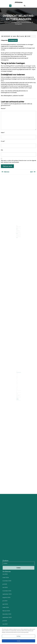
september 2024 (17, 378)
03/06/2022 (17, 230)
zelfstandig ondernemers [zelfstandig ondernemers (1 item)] (18, 396)
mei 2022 (17, 384)
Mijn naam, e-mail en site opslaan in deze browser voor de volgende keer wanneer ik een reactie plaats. (18, 161)
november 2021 (17, 385)
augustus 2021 (17, 386)
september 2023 (17, 380)
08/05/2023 (7, 36)
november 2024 (17, 377)
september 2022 (17, 383)
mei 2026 (17, 375)
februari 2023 (17, 382)
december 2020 (17, 387)
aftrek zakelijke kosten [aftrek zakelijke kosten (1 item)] (18, 394)
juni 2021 (17, 387)
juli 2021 (17, 386)
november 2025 (17, 376)
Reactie (3, 108)
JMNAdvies (19, 2)
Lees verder (17, 228)
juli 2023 (17, 381)
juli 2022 (17, 383)
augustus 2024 (17, 378)
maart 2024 (17, 379)
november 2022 (17, 382)
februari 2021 (17, 387)
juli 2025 (17, 377)
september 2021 (17, 386)
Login (17, 390)
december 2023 (17, 380)
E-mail (3, 141)
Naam (3, 132)
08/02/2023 (17, 227)
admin (14, 36)
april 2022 (17, 384)
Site (2, 150)
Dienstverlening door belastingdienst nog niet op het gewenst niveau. (18, 230)
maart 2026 (17, 376)
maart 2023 (17, 382)
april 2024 (17, 379)
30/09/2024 (17, 234)
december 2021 (17, 385)
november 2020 (17, 388)
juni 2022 (17, 384)
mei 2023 (17, 381)
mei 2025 (17, 377)
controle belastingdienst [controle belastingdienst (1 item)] (18, 395)
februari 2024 (17, 380)
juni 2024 (17, 378)
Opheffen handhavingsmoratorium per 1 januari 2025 (18, 233)
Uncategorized (15, 22)
